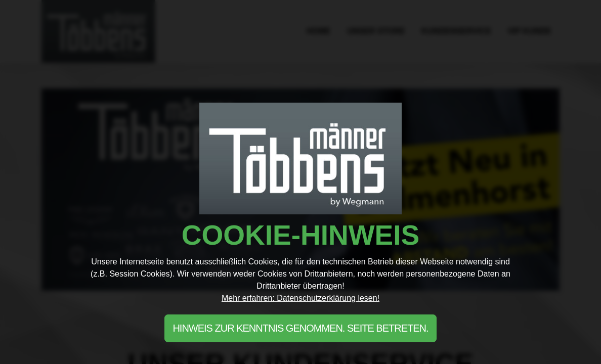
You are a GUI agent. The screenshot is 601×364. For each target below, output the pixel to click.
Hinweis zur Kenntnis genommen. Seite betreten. (300, 328)
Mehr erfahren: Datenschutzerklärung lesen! (300, 298)
